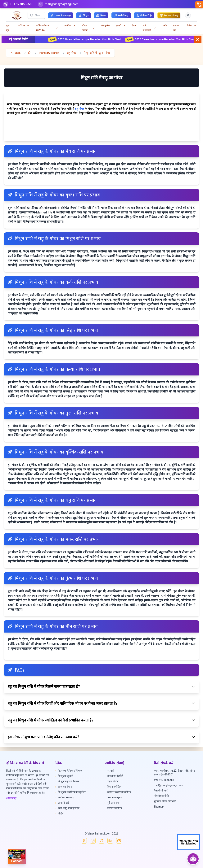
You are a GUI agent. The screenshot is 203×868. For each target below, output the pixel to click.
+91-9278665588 (164, 780)
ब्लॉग (165, 26)
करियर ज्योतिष (113, 808)
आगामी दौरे (62, 803)
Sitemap (159, 807)
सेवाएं (134, 26)
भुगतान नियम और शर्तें (165, 801)
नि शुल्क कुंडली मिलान (67, 781)
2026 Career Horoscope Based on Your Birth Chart (166, 39)
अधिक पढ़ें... (12, 798)
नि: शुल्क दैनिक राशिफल (69, 771)
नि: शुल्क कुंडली (64, 776)
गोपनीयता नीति (161, 796)
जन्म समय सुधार (114, 797)
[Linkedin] (110, 841)
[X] (101, 841)
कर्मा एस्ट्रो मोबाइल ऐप (67, 808)
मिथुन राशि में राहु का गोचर (97, 53)
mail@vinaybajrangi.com (168, 785)
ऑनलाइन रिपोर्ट (114, 776)
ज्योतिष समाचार (65, 797)
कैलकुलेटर (106, 26)
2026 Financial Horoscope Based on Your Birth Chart (91, 39)
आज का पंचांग (64, 787)
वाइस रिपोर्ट (112, 781)
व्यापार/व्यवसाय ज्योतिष (118, 792)
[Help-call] (18, 4)
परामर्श (109, 771)
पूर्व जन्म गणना (113, 803)
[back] (16, 53)
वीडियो (60, 813)
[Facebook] (84, 841)
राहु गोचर (71, 53)
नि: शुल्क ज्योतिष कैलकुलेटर (70, 792)
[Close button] (198, 39)
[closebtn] (199, 5)
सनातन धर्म (176, 28)
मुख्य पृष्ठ (8, 28)
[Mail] (58, 4)
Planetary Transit (49, 53)
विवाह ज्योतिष (113, 787)
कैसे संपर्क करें (161, 791)
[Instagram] (93, 841)
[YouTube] (119, 841)
